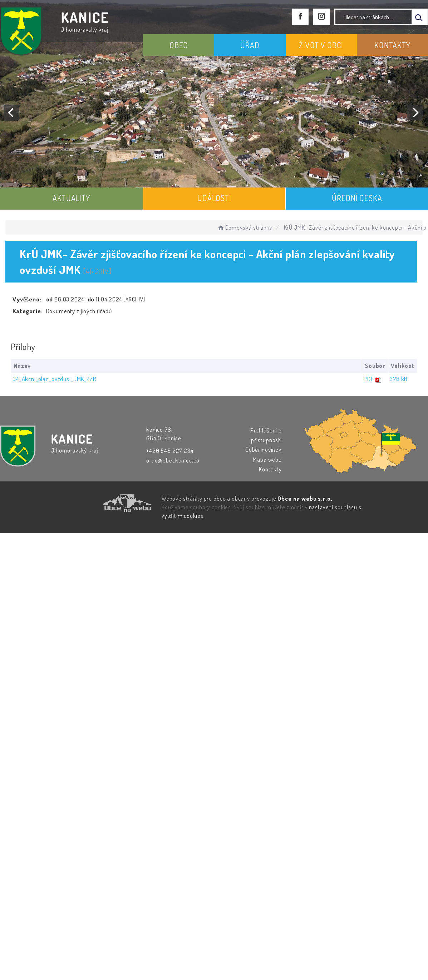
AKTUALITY (71, 198)
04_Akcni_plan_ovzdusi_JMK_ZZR (55, 379)
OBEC (179, 45)
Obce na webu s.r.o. (305, 498)
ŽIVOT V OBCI (321, 45)
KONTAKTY (392, 45)
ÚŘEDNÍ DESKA (357, 198)
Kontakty (270, 469)
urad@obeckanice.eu (173, 460)
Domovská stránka (245, 227)
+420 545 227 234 (170, 451)
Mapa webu (267, 459)
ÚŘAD (250, 45)
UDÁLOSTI (214, 198)
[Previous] (11, 112)
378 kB (399, 379)
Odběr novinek (264, 449)
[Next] (415, 112)
